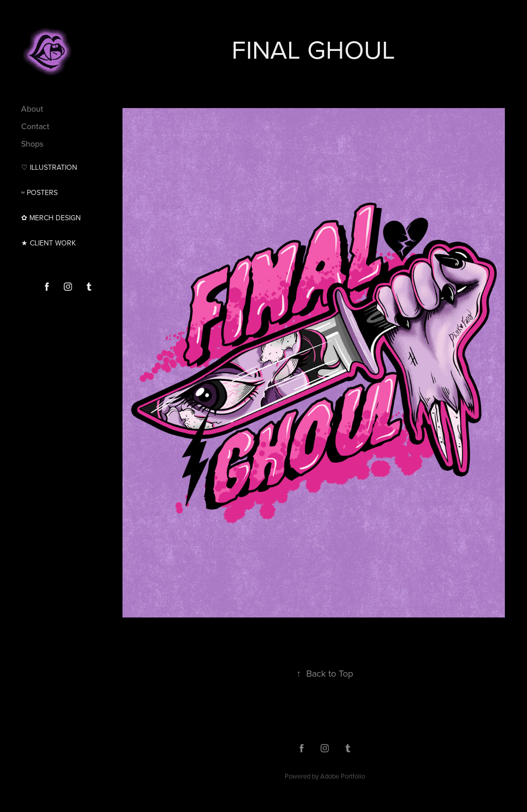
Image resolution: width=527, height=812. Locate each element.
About (32, 109)
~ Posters (39, 192)
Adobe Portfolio (342, 776)
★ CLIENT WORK (48, 243)
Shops (32, 144)
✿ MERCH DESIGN (51, 218)
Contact (35, 126)
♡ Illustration (49, 167)
